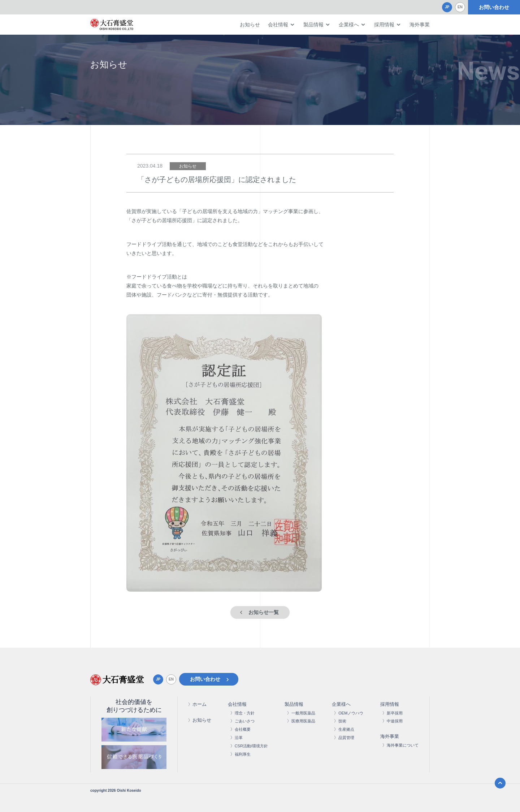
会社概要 (243, 729)
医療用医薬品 (303, 721)
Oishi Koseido (129, 791)
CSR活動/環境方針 (251, 746)
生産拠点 (346, 729)
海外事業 (420, 25)
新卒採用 (395, 713)
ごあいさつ (245, 721)
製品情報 (313, 25)
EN (460, 7)
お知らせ (250, 25)
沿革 (239, 738)
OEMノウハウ (351, 713)
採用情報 (384, 25)
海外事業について (403, 745)
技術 (342, 721)
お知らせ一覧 (264, 612)
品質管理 (346, 738)
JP (447, 7)
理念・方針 (245, 713)
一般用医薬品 (303, 713)
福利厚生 (243, 754)
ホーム (200, 704)
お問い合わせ (494, 7)
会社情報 (278, 25)
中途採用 (395, 721)
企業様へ (349, 25)
